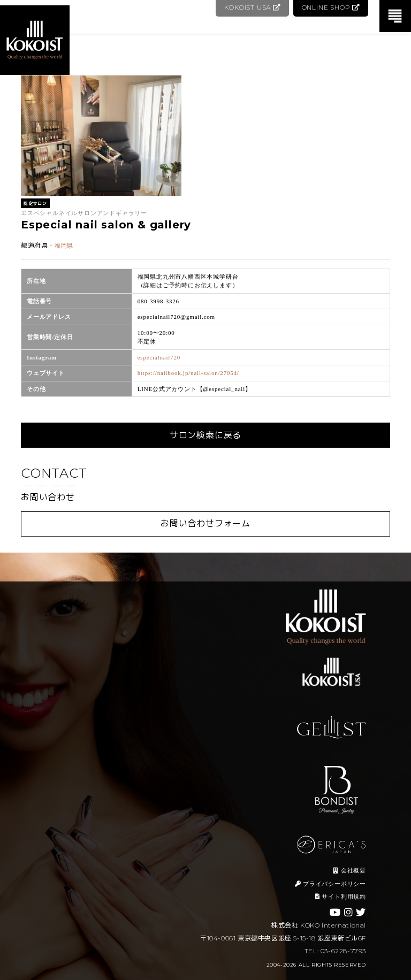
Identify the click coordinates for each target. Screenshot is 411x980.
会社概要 (349, 870)
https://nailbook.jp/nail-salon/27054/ (188, 373)
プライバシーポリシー (330, 884)
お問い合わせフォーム (205, 523)
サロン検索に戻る (205, 435)
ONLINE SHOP (330, 7)
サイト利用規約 (341, 897)
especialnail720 (159, 357)
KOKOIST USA (251, 7)
